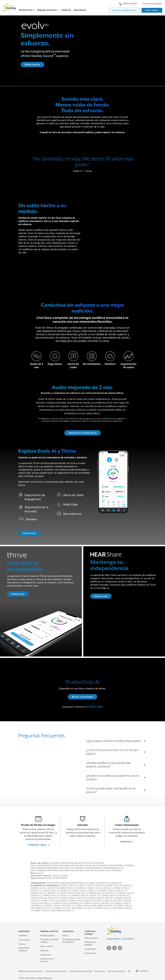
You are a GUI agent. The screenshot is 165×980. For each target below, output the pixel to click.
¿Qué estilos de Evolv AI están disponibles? (116, 741)
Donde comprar (152, 10)
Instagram (120, 948)
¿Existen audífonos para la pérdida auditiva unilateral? (116, 765)
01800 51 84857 (128, 4)
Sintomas (44, 951)
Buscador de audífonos (24, 949)
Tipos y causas (47, 946)
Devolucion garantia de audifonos (71, 941)
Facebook (109, 948)
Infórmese (126, 842)
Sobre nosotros (91, 938)
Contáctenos (90, 949)
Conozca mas (29, 533)
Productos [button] (26, 10)
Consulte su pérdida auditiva (124, 10)
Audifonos (23, 935)
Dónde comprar (33, 65)
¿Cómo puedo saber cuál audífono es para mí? (116, 790)
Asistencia (80, 10)
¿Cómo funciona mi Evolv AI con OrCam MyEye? (116, 752)
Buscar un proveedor (82, 697)
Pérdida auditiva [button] (47, 10)
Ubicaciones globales (152, 4)
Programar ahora (38, 845)
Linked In (114, 948)
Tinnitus (66, 10)
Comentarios (24, 940)
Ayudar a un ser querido (47, 960)
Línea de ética (91, 953)
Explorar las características (82, 433)
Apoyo (66, 935)
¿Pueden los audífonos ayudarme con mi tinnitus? (116, 778)
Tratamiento (46, 955)
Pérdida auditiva (47, 935)
